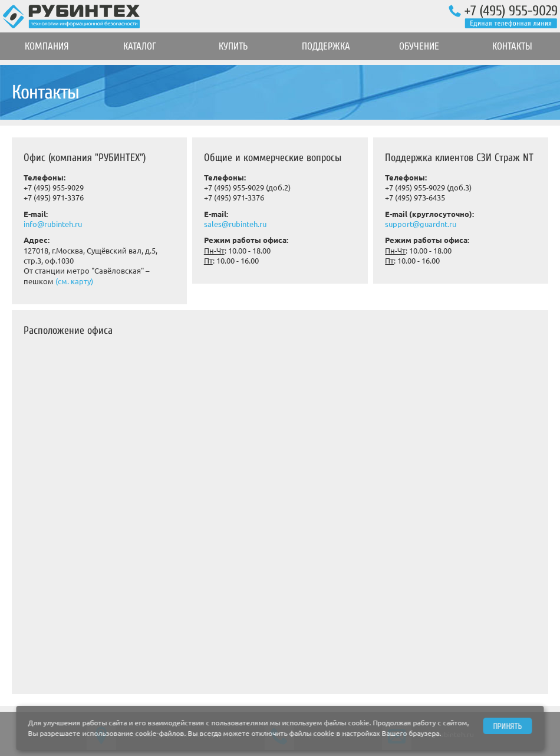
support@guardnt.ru (421, 224)
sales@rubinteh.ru (235, 224)
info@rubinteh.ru (53, 224)
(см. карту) (74, 281)
